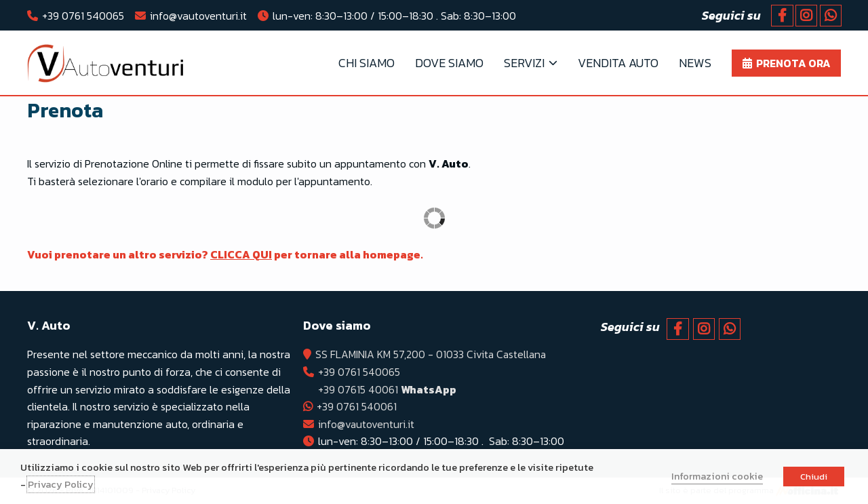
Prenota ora (793, 63)
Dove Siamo (449, 63)
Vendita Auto (618, 63)
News (695, 63)
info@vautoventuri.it (198, 16)
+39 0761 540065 (83, 16)
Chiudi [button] (814, 477)
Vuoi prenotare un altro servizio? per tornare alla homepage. (226, 254)
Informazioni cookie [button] (717, 476)
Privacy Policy (61, 484)
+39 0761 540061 (358, 406)
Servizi (524, 63)
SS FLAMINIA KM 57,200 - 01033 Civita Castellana (432, 354)
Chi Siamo (367, 63)
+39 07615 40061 (388, 389)
